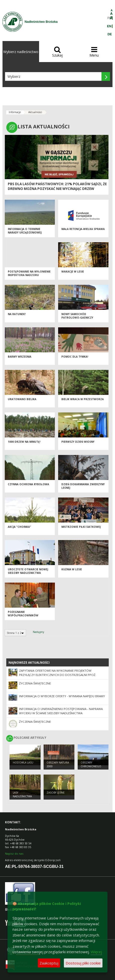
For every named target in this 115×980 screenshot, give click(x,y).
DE (110, 34)
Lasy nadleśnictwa (22, 794)
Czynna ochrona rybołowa (28, 484)
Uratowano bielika (22, 399)
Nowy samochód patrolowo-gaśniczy (77, 316)
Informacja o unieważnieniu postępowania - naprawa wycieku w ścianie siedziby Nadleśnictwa (61, 711)
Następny (38, 632)
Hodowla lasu (23, 763)
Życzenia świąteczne (35, 683)
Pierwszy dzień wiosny (78, 442)
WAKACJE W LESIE (73, 272)
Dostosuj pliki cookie (83, 963)
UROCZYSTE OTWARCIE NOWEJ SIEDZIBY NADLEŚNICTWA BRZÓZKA (28, 573)
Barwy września (20, 357)
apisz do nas (15, 853)
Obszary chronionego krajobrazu (91, 766)
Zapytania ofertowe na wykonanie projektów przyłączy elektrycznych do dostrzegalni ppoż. (58, 673)
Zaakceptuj (49, 963)
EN (109, 26)
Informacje (15, 112)
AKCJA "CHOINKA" (19, 527)
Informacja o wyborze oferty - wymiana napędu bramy (62, 696)
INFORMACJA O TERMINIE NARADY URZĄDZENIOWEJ (25, 231)
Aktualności (35, 112)
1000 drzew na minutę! (24, 442)
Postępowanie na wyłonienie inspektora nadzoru (29, 273)
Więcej (96, 952)
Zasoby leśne (56, 793)
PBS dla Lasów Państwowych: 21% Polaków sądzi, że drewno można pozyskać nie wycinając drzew (57, 186)
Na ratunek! (17, 314)
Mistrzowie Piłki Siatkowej (81, 527)
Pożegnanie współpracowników (23, 614)
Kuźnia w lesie (72, 569)
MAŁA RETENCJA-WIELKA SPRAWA (83, 229)
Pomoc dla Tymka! (75, 357)
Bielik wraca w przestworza (83, 399)
